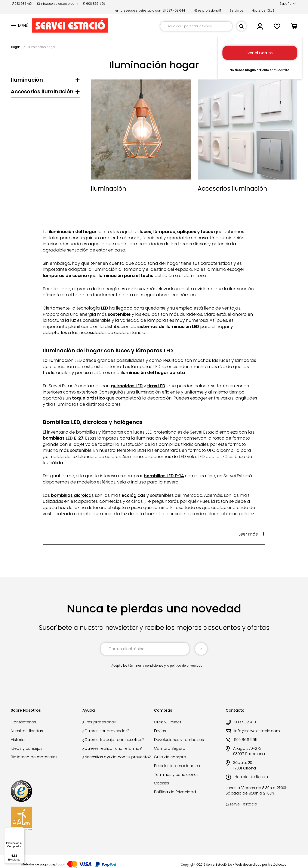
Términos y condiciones (176, 774)
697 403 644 (174, 10)
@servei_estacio (241, 804)
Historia (18, 740)
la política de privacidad (184, 666)
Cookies (161, 783)
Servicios (237, 10)
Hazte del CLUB (263, 10)
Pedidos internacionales (177, 766)
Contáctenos (23, 722)
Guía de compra (170, 757)
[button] (288, 4)
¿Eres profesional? (207, 10)
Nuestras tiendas (27, 731)
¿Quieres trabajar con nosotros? (113, 740)
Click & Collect (168, 722)
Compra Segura (170, 748)
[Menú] (22, 830)
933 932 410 (22, 4)
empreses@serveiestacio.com (139, 10)
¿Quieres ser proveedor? (106, 731)
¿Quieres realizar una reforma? (112, 748)
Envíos (160, 731)
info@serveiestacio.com (57, 4)
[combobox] (196, 26)
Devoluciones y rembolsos (179, 740)
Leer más (248, 534)
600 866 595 (94, 4)
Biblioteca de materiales (34, 757)
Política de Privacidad (175, 792)
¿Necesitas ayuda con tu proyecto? (117, 757)
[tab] (45, 81)
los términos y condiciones (143, 666)
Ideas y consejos (27, 748)
